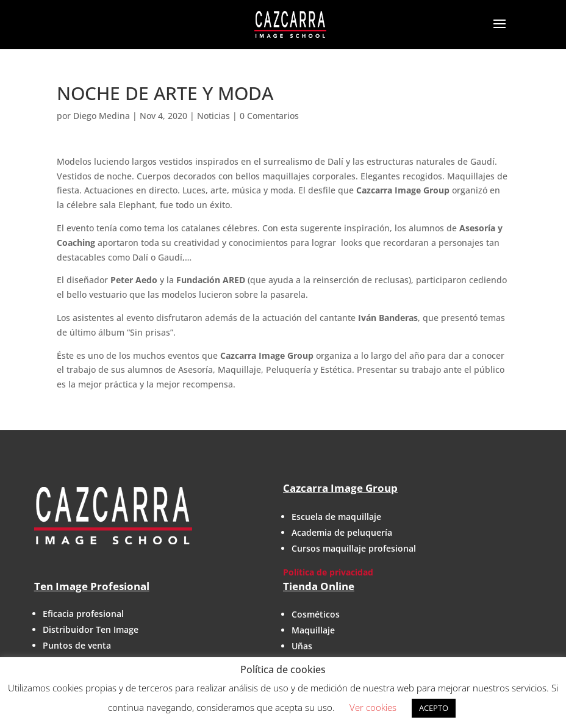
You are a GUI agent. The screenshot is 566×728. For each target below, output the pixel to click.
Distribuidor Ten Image (91, 629)
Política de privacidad (328, 572)
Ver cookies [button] (373, 707)
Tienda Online (319, 586)
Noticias (213, 116)
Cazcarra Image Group (340, 488)
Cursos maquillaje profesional (354, 548)
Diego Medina (102, 116)
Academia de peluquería (342, 532)
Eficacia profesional (83, 614)
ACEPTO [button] (434, 708)
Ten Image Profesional (92, 586)
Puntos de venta (77, 645)
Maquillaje (313, 630)
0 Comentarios (269, 116)
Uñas (302, 646)
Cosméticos (316, 614)
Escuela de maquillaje (336, 517)
